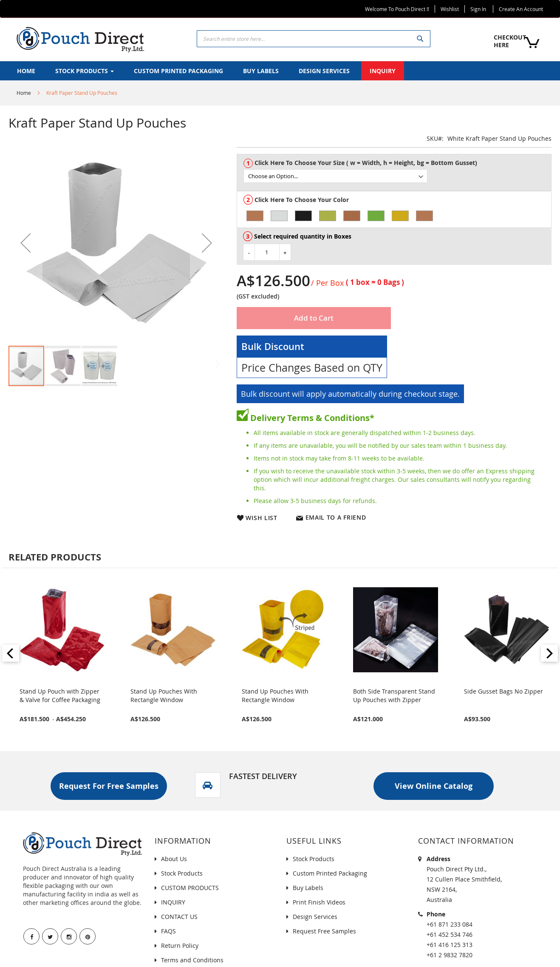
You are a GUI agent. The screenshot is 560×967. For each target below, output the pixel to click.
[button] (25, 243)
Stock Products (182, 873)
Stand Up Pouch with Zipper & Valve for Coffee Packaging (60, 695)
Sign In (478, 9)
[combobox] (314, 39)
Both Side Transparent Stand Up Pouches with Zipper (394, 695)
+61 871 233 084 (450, 924)
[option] (255, 216)
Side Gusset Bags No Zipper (503, 691)
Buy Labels (308, 888)
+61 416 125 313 (450, 945)
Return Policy (180, 946)
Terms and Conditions (192, 960)
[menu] (280, 71)
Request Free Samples (324, 931)
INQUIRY (173, 902)
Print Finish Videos (319, 902)
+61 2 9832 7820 (450, 955)
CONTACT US (179, 917)
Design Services (315, 917)
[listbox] (397, 176)
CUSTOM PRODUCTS (190, 888)
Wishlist (450, 9)
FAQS (168, 931)
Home (24, 93)
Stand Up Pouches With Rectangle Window (164, 695)
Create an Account (521, 9)
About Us (174, 859)
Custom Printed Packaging (330, 873)
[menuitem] (26, 71)
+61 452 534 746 (450, 934)
